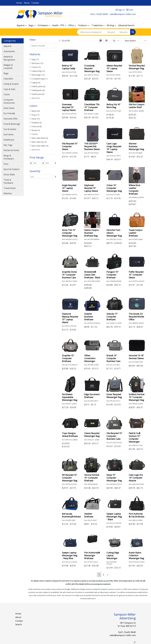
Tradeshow (97, 25)
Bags (31, 25)
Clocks (7, 94)
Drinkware (43, 25)
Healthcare (9, 140)
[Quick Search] (92, 32)
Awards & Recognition (9, 58)
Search (19, 624)
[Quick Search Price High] (124, 32)
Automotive (9, 51)
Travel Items (10, 188)
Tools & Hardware (8, 181)
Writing (110, 25)
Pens (6, 164)
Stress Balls (9, 174)
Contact (35, 3)
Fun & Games (10, 129)
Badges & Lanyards (8, 67)
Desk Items (9, 108)
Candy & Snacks (11, 84)
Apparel (21, 25)
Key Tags (8, 145)
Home (19, 3)
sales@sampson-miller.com (123, 14)
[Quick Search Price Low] (112, 32)
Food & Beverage (12, 124)
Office (71, 25)
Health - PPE (58, 25)
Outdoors (83, 25)
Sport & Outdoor (12, 169)
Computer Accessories (9, 101)
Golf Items (9, 134)
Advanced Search (126, 25)
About (27, 3)
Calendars (8, 79)
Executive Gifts (11, 119)
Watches (8, 193)
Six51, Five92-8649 (99, 14)
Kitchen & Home (11, 150)
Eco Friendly (9, 113)
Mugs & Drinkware (9, 157)
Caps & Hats (9, 89)
